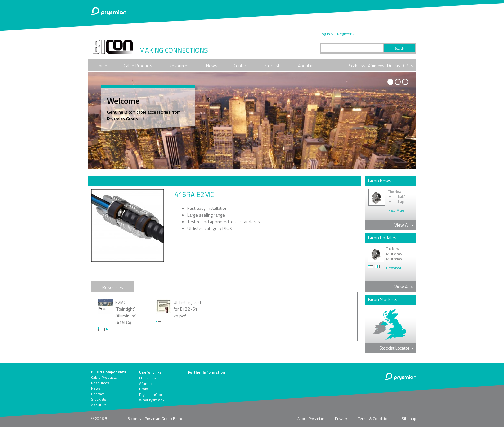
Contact (241, 65)
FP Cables (147, 378)
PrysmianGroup (152, 394)
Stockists (273, 65)
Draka (144, 389)
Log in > (327, 34)
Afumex (146, 383)
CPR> (408, 66)
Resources (179, 65)
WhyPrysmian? (152, 400)
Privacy (341, 418)
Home (102, 65)
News (212, 65)
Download (394, 268)
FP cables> (355, 66)
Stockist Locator (396, 348)
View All (404, 225)
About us (306, 65)
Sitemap (409, 418)
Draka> (394, 66)
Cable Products (138, 65)
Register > (346, 34)
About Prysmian (311, 418)
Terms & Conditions (374, 418)
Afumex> (376, 66)
